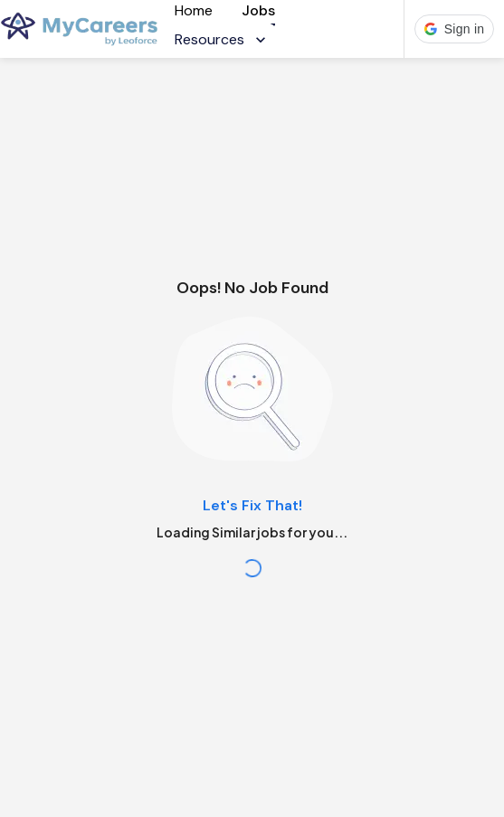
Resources (222, 39)
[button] (455, 29)
